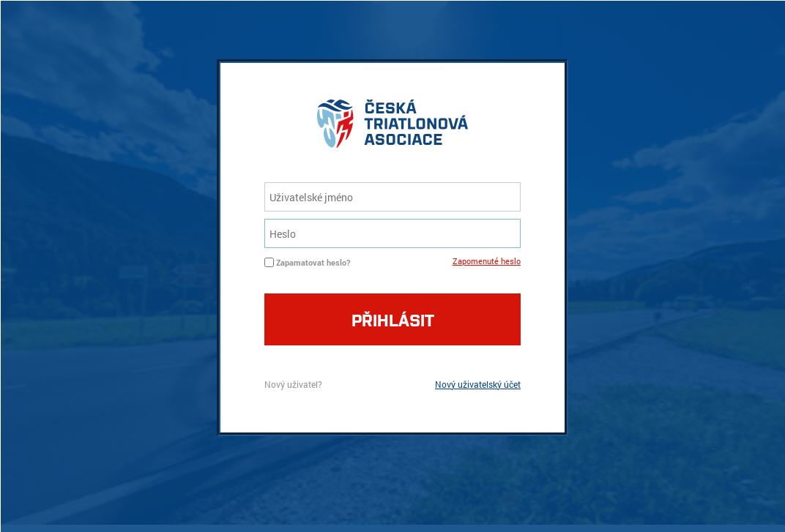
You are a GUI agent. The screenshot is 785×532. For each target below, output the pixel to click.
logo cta (392, 127)
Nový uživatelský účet (478, 384)
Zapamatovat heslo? (313, 262)
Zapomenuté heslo (487, 261)
